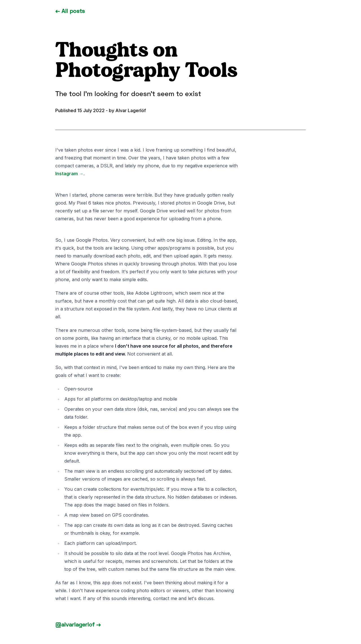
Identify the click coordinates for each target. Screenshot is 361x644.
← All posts (70, 11)
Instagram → (69, 174)
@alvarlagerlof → (78, 624)
